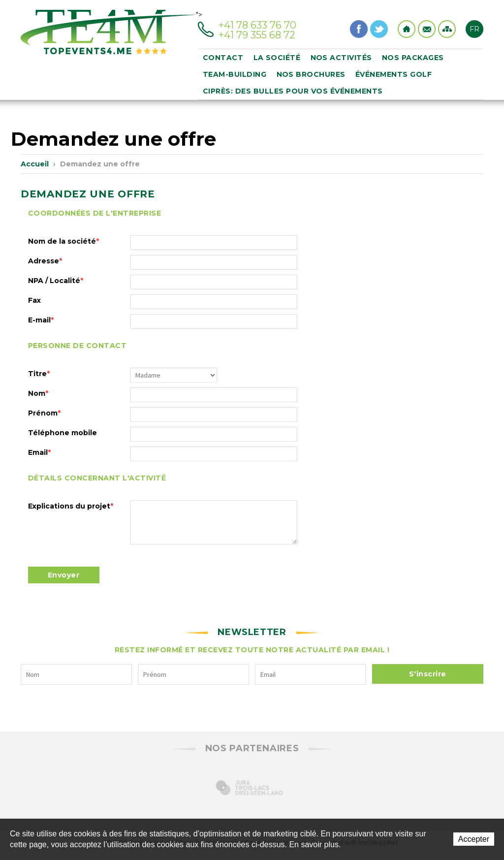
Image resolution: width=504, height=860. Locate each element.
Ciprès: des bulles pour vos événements (293, 91)
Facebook (359, 29)
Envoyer (64, 575)
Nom (38, 393)
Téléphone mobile (63, 433)
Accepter (474, 839)
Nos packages (413, 58)
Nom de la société (63, 241)
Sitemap (447, 29)
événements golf (394, 74)
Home (407, 29)
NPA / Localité (56, 281)
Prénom (44, 413)
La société (277, 58)
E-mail (41, 320)
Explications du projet (71, 506)
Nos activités (342, 58)
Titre (39, 374)
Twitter (379, 29)
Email (39, 452)
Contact (427, 29)
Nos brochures (311, 74)
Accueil (35, 164)
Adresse (45, 261)
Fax (34, 300)
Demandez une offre (100, 164)
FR (474, 29)
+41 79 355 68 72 (257, 35)
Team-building (235, 74)
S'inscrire (428, 674)
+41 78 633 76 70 (257, 25)
